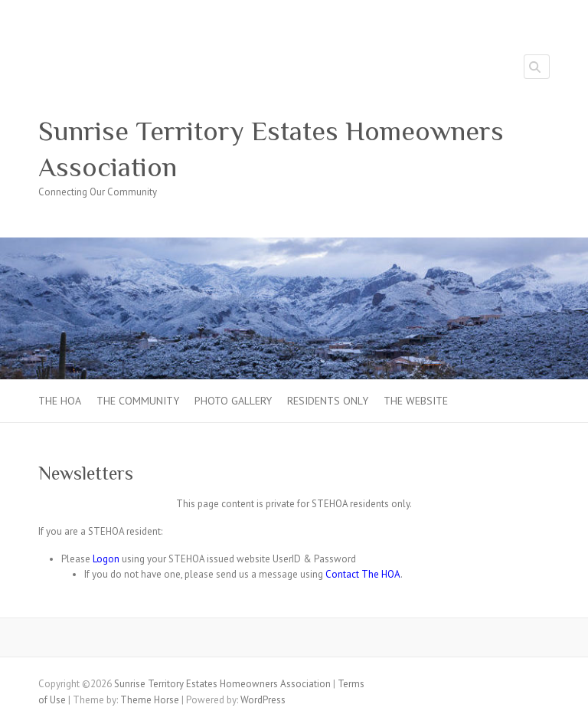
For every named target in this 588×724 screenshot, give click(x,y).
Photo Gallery (233, 401)
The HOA (60, 401)
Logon (106, 559)
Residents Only (328, 401)
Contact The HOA (363, 574)
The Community (138, 401)
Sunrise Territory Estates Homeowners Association (271, 149)
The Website (416, 401)
